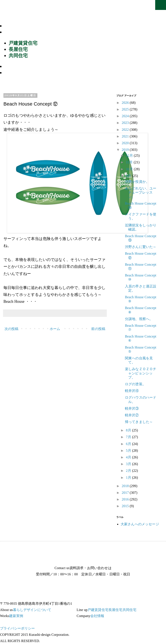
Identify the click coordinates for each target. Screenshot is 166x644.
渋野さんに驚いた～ (141, 247)
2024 (126, 116)
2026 (126, 103)
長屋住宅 (18, 49)
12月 (130, 155)
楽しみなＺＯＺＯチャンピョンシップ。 (141, 373)
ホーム (55, 329)
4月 (129, 457)
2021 (126, 136)
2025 (126, 109)
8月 (129, 430)
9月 (129, 176)
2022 (126, 130)
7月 (129, 437)
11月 (130, 162)
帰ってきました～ (139, 422)
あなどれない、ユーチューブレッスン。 (141, 192)
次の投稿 (12, 329)
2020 (126, 143)
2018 (126, 486)
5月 (129, 451)
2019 (126, 150)
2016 (126, 499)
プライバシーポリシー (18, 628)
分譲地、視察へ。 (139, 319)
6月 (129, 444)
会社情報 (16, 73)
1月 (129, 477)
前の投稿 (98, 329)
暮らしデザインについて (34, 26)
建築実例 (16, 66)
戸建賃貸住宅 (23, 43)
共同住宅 (18, 56)
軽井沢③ (132, 408)
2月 (129, 471)
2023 (126, 123)
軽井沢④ (132, 391)
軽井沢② (132, 415)
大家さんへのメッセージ (140, 524)
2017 (126, 493)
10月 (130, 169)
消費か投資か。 (137, 182)
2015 (126, 506)
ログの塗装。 (135, 384)
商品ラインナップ (26, 32)
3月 (129, 464)
